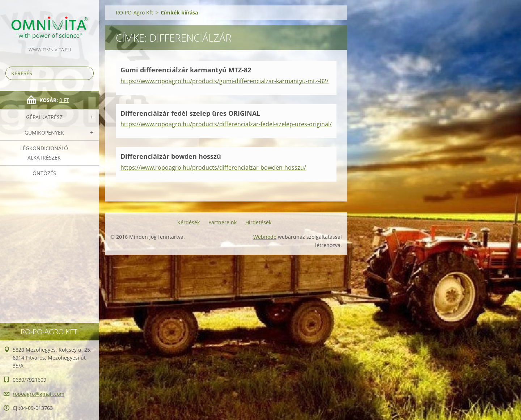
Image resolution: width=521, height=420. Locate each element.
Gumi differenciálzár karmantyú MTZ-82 (186, 70)
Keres (87, 73)
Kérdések (189, 222)
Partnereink (223, 222)
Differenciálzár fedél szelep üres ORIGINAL (190, 113)
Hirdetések (258, 222)
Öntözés (44, 173)
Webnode (265, 237)
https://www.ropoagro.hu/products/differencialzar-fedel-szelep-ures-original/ (226, 124)
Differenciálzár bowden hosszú (171, 156)
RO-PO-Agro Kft (134, 12)
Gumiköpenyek (44, 133)
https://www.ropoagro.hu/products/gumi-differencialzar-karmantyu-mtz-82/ (225, 81)
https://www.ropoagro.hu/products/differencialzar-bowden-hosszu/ (213, 167)
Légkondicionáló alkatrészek (44, 153)
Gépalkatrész (44, 117)
